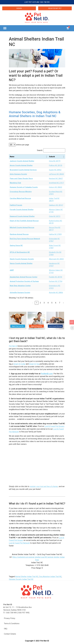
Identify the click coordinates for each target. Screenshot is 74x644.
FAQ (6, 629)
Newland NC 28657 (56, 179)
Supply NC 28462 (55, 170)
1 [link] (37, 303)
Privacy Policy (10, 618)
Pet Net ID (13, 346)
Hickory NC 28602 (56, 187)
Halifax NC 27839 (55, 234)
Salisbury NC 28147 (56, 205)
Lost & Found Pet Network (19, 543)
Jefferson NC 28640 (56, 174)
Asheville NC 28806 (56, 293)
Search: (40, 150)
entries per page (23, 145)
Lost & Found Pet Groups (54, 426)
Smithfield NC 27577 (56, 183)
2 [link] (40, 303)
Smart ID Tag (34, 364)
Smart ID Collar (19, 364)
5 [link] (52, 303)
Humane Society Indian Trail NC (21, 579)
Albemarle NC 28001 (56, 259)
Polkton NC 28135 (56, 165)
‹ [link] (33, 303)
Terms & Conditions (12, 624)
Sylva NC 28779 (55, 161)
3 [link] (44, 303)
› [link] (63, 303)
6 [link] (56, 303)
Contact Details (10, 634)
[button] (5, 28)
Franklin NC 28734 (56, 277)
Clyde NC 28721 (55, 216)
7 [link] (60, 303)
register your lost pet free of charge (44, 486)
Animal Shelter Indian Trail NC (27, 577)
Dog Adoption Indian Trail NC (50, 577)
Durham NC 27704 (56, 281)
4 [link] (48, 303)
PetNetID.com (47, 374)
